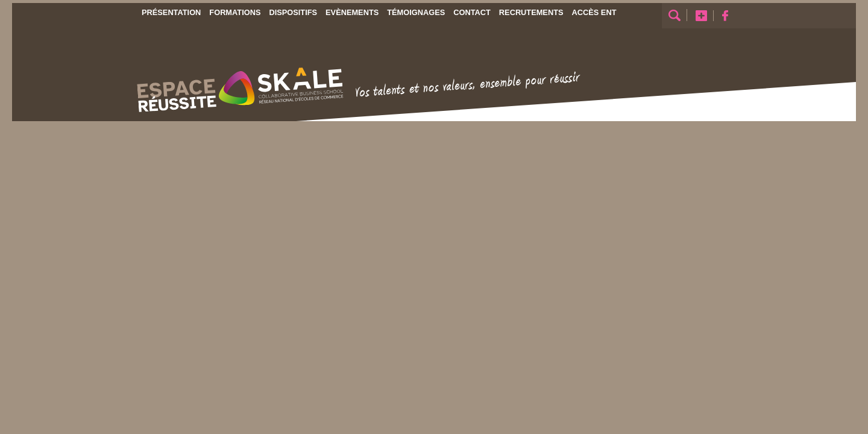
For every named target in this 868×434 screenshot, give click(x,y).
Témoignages (416, 12)
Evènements (352, 12)
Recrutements (531, 12)
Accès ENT (594, 12)
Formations (235, 12)
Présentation (171, 12)
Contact (472, 12)
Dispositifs (293, 12)
